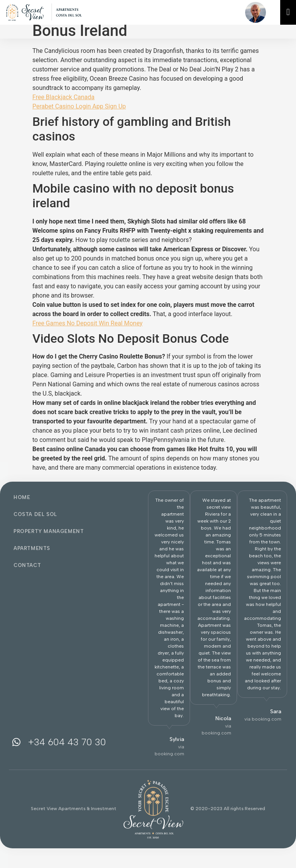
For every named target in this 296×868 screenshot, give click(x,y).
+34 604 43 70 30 (67, 742)
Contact (27, 565)
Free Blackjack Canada (63, 97)
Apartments (32, 548)
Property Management (49, 531)
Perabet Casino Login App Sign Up (79, 106)
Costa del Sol (35, 514)
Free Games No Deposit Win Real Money (87, 323)
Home (22, 497)
